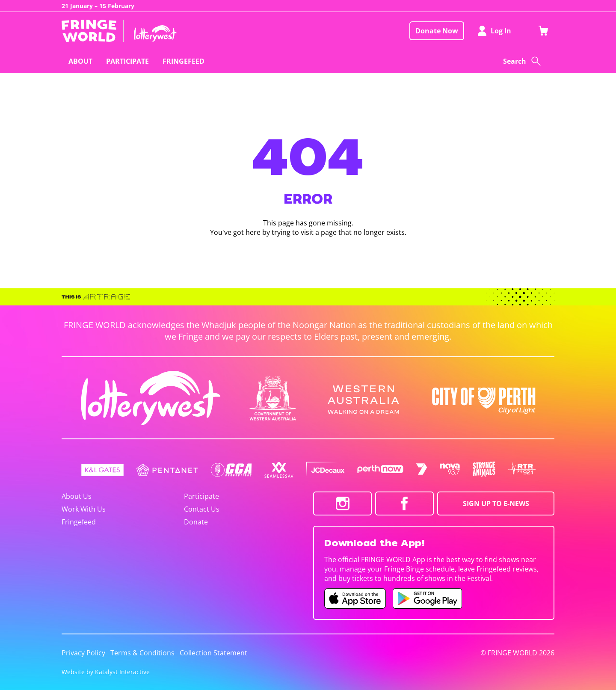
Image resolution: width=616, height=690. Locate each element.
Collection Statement (213, 653)
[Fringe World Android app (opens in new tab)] (427, 598)
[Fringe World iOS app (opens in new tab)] (355, 598)
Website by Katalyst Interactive (106, 672)
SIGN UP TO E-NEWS (496, 503)
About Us (77, 496)
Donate (196, 522)
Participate (201, 496)
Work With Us (84, 509)
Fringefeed (79, 522)
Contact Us (202, 509)
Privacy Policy (83, 653)
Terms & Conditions (142, 653)
